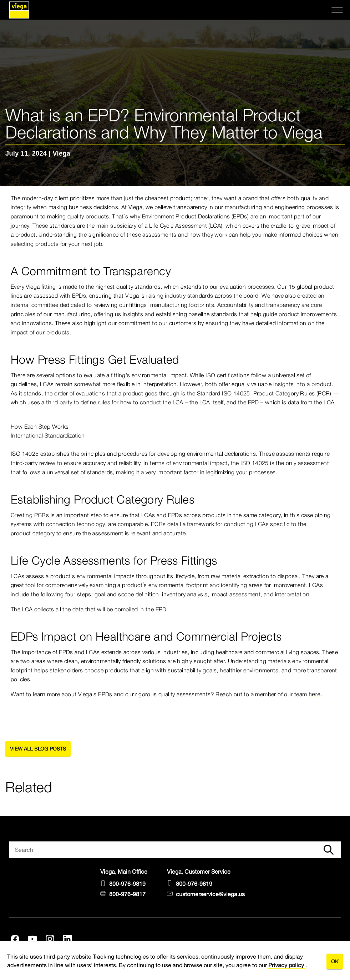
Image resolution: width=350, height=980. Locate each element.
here (315, 694)
